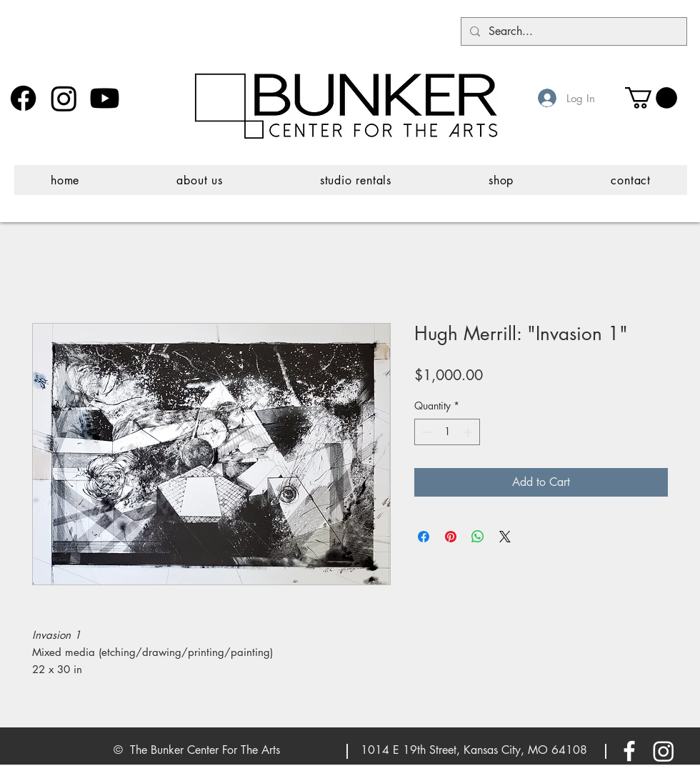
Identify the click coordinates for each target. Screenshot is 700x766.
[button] (651, 98)
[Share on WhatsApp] (478, 537)
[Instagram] (64, 98)
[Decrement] (425, 432)
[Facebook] (23, 98)
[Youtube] (105, 98)
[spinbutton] (447, 432)
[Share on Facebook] (424, 537)
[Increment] (469, 432)
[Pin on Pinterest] (451, 537)
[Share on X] (505, 537)
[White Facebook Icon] (629, 751)
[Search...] (572, 31)
